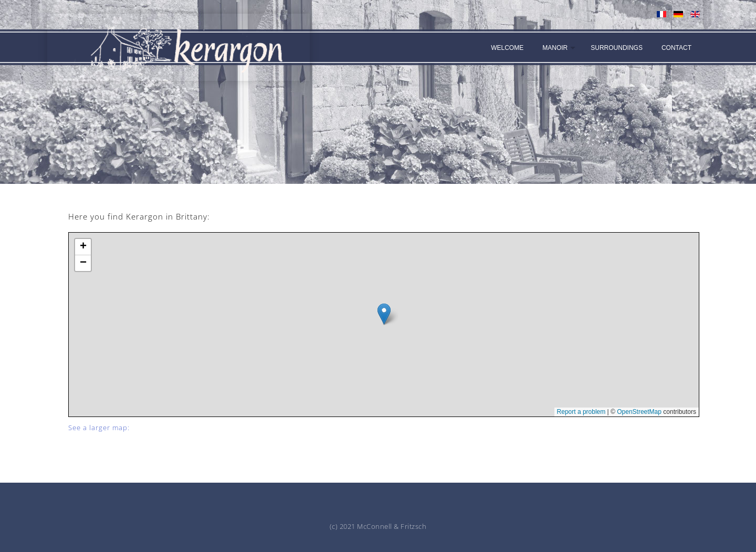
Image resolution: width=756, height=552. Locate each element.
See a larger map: (99, 428)
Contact (676, 48)
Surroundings (617, 48)
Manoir (555, 48)
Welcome (507, 48)
